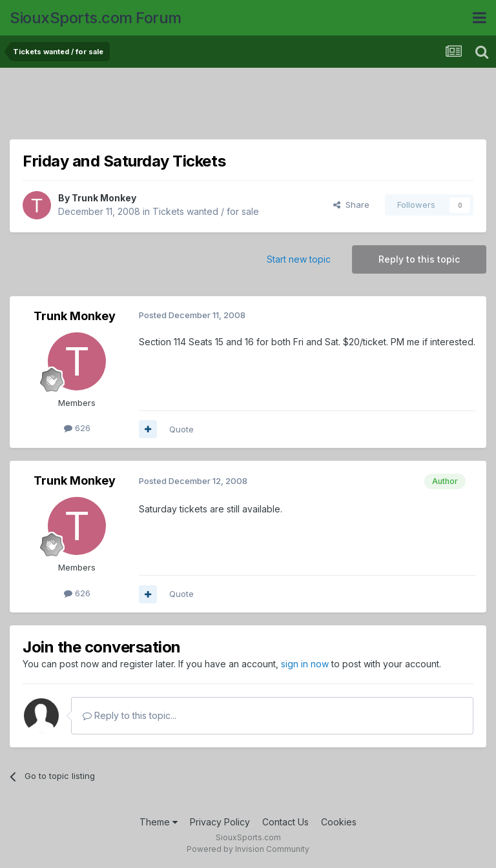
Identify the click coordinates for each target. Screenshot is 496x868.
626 (77, 428)
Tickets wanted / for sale (206, 211)
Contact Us (285, 822)
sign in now (305, 664)
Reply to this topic (419, 259)
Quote (181, 429)
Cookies (339, 822)
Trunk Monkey (104, 198)
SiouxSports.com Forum (96, 18)
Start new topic (299, 259)
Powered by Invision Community (248, 849)
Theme (159, 822)
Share (351, 205)
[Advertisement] (248, 106)
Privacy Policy (220, 822)
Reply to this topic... (129, 715)
